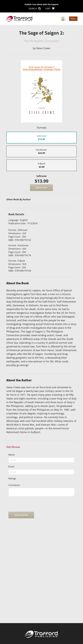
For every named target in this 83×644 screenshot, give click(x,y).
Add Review (13, 447)
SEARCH (35, 9)
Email (11, 467)
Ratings (12, 478)
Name (12, 455)
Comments (14, 485)
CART (50, 9)
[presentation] (29, 504)
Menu (73, 19)
